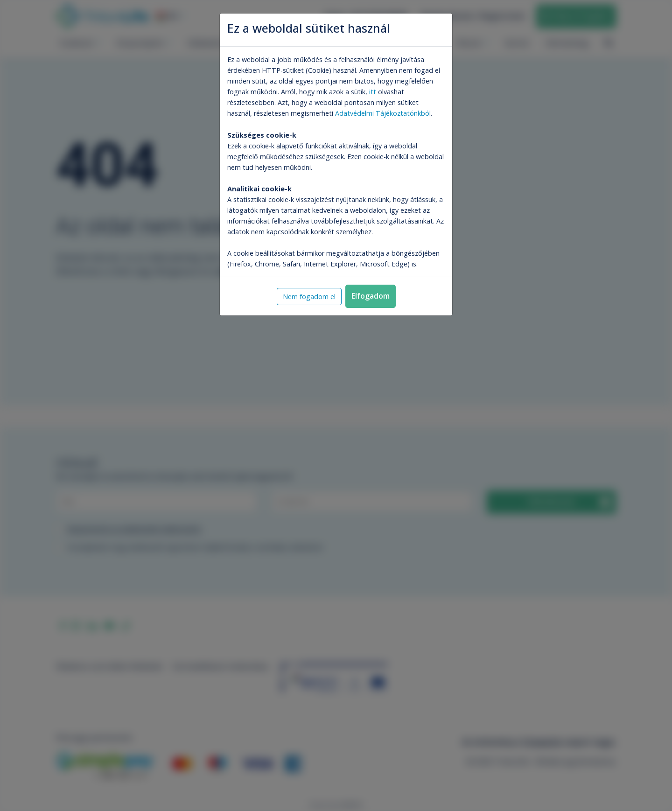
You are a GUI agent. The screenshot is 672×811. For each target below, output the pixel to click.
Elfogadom (371, 296)
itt (373, 92)
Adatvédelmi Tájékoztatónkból (383, 113)
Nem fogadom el (309, 297)
